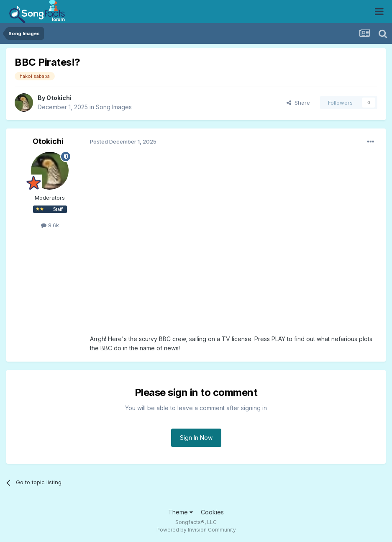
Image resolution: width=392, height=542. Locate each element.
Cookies (212, 512)
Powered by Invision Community (196, 530)
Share (298, 103)
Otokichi (59, 98)
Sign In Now (196, 438)
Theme (181, 512)
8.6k (50, 225)
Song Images (114, 107)
